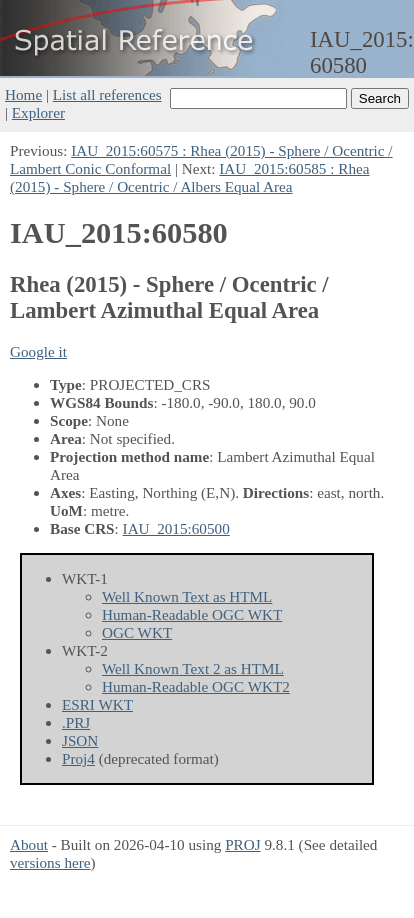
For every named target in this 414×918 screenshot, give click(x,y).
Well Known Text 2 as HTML (193, 668)
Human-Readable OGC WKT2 (196, 686)
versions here (50, 862)
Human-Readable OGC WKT (192, 614)
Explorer (38, 112)
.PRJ (76, 722)
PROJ (242, 844)
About (29, 844)
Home (23, 94)
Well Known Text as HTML (187, 596)
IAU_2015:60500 (176, 528)
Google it (38, 351)
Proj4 (78, 758)
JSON (80, 740)
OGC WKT (137, 632)
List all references (107, 94)
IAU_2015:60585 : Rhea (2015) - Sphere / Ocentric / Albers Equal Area (189, 177)
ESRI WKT (97, 704)
